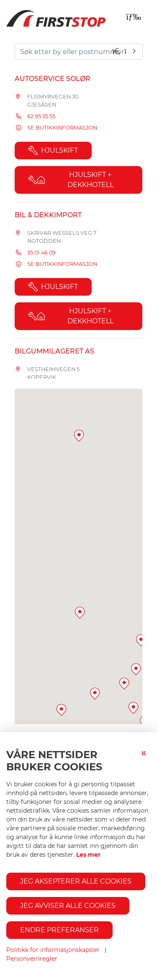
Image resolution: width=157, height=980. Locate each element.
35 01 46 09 (41, 253)
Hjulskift (53, 151)
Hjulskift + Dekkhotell (71, 180)
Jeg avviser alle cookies (68, 906)
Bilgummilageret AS (54, 351)
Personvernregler (32, 959)
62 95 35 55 (41, 116)
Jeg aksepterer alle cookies (76, 881)
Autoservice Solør (53, 79)
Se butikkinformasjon (62, 128)
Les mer (88, 855)
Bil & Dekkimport (48, 215)
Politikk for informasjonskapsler (53, 950)
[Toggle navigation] (134, 17)
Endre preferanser (59, 930)
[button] (95, 694)
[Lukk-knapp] (146, 764)
